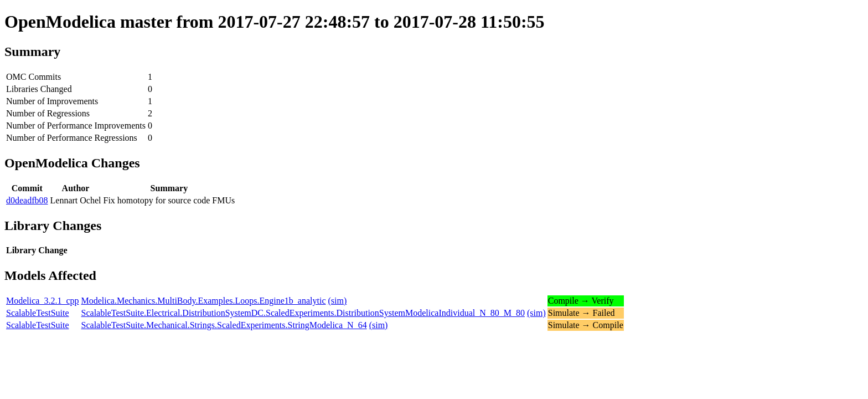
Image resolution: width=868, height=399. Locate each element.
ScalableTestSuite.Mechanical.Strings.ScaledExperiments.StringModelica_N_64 (224, 325)
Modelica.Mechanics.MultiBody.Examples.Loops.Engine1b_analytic (204, 301)
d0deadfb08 (27, 200)
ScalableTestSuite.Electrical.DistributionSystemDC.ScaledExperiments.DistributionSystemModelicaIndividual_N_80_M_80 (303, 313)
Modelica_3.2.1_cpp (43, 301)
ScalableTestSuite (38, 313)
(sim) (338, 301)
